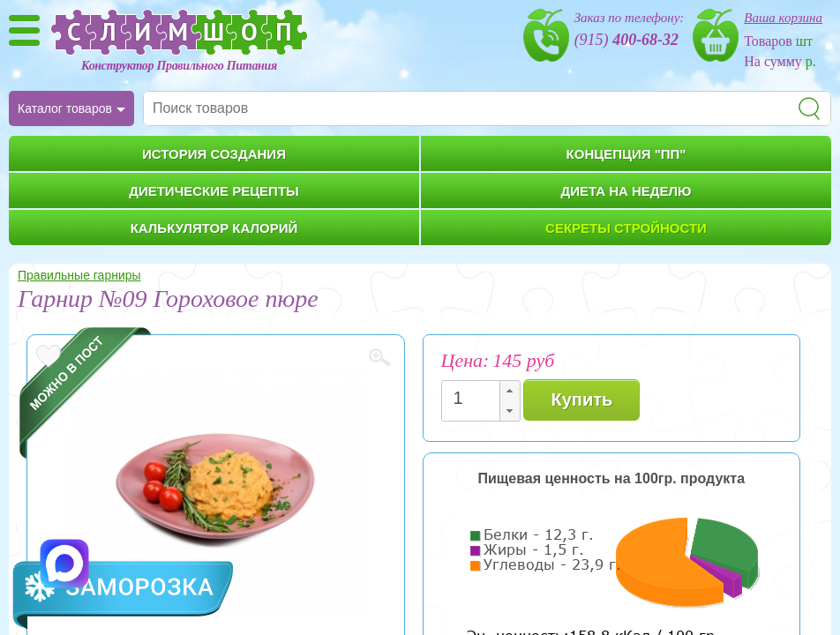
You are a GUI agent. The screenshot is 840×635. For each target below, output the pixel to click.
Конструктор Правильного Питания (179, 66)
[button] (509, 391)
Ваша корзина (783, 18)
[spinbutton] (476, 398)
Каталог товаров (65, 108)
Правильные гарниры (79, 275)
